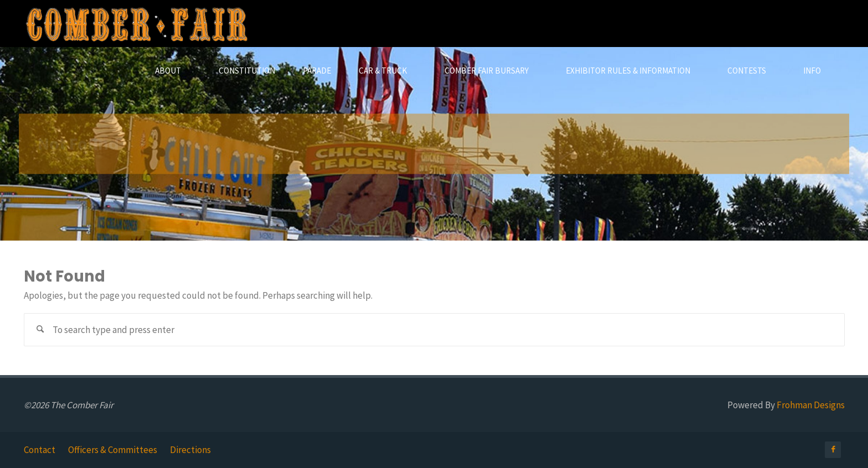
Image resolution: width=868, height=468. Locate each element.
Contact (40, 450)
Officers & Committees (113, 450)
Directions (190, 450)
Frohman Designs (811, 405)
